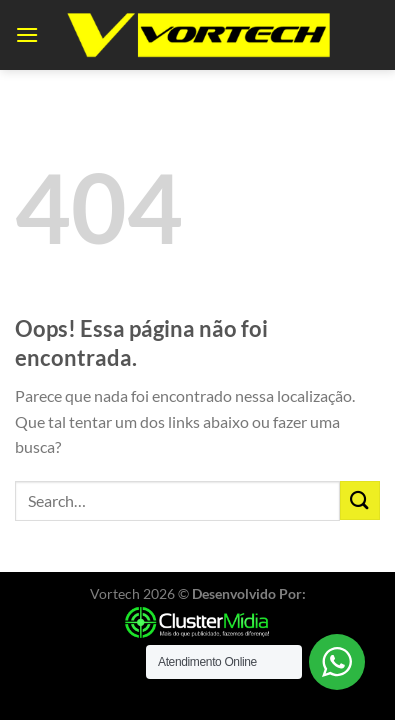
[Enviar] (360, 500)
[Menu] (27, 34)
